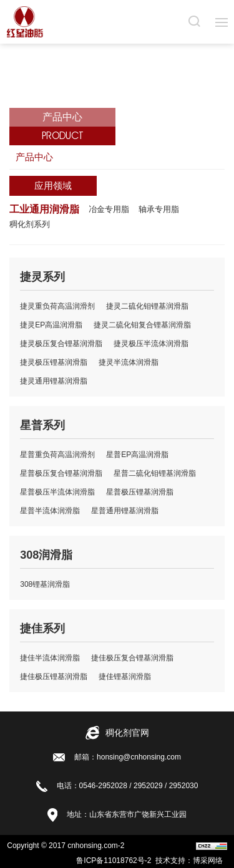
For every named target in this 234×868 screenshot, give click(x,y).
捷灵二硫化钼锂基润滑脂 (147, 306)
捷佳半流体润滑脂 (50, 658)
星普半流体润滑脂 (50, 511)
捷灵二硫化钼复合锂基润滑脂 (142, 325)
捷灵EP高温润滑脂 (51, 325)
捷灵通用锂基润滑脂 (54, 381)
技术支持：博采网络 (191, 861)
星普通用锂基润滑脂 (125, 511)
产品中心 (34, 157)
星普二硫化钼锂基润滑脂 (155, 473)
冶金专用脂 (109, 209)
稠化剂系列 (30, 224)
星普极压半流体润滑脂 (57, 492)
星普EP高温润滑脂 (137, 455)
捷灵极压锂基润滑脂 (54, 362)
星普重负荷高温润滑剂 (57, 455)
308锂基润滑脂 (45, 584)
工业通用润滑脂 (44, 209)
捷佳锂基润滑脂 (125, 677)
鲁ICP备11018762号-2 (116, 861)
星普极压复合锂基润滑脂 (61, 473)
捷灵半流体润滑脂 (129, 362)
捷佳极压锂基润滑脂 (54, 677)
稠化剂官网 (127, 733)
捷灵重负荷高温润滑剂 (57, 306)
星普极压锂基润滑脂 (140, 492)
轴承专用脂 (159, 209)
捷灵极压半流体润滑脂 (151, 344)
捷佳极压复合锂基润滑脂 (132, 658)
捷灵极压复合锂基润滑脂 (61, 344)
